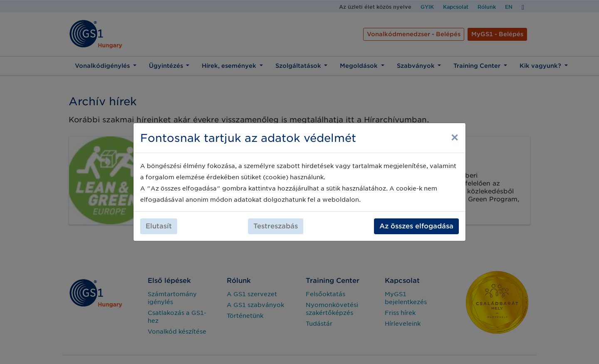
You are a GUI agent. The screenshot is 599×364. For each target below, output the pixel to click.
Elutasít (159, 226)
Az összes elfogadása (416, 226)
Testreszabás (276, 226)
